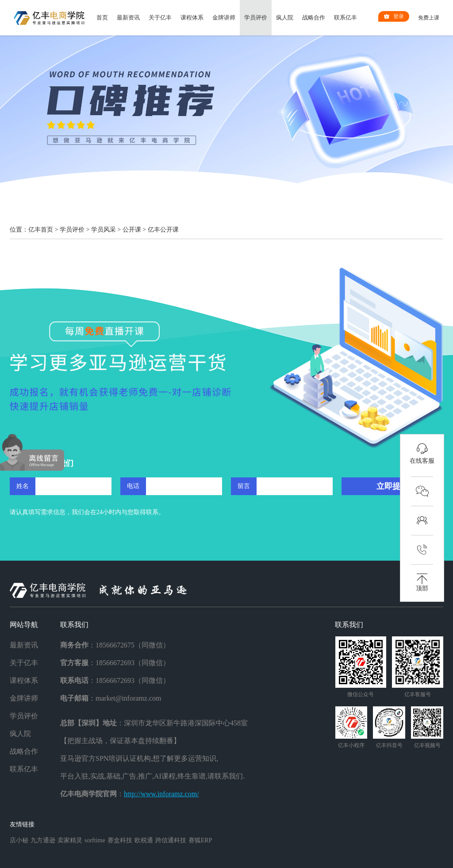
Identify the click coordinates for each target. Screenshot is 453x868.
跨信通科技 (171, 840)
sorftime (95, 840)
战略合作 (314, 17)
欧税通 (144, 840)
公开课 (132, 230)
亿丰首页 (41, 230)
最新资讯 (128, 17)
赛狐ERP (200, 840)
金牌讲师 (224, 17)
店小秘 (19, 840)
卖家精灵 (70, 840)
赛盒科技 (120, 840)
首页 (102, 17)
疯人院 (285, 17)
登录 (394, 16)
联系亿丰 (346, 17)
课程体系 (192, 17)
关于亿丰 (160, 17)
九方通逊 (43, 840)
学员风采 (104, 230)
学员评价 (256, 17)
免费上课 (429, 18)
